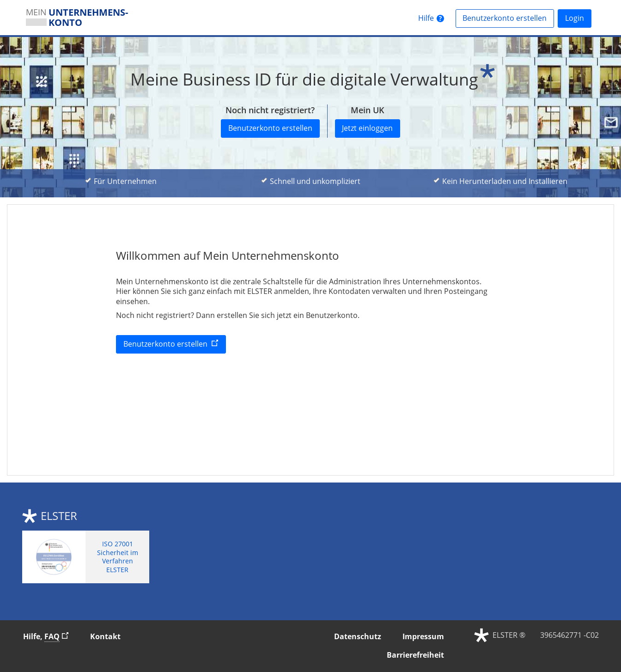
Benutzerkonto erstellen (508, 18)
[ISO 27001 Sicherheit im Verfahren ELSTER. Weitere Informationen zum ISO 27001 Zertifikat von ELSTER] (86, 557)
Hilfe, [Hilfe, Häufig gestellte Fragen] (50, 636)
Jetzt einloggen (367, 128)
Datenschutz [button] (358, 636)
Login (575, 18)
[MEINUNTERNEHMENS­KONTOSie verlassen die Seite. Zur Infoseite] (82, 18)
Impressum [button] (423, 636)
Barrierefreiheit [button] (415, 655)
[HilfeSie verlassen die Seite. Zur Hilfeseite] (431, 18)
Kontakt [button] (105, 636)
